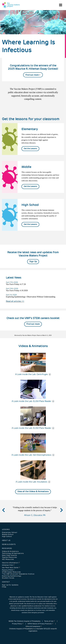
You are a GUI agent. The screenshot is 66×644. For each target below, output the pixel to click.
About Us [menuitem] (6, 540)
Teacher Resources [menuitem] (9, 557)
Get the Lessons (30, 149)
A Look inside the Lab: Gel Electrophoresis (31, 455)
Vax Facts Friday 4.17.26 (16, 284)
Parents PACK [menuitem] (8, 570)
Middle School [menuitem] (8, 534)
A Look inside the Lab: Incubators (31, 482)
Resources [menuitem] (7, 548)
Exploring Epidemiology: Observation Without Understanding (31, 297)
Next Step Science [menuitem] (9, 555)
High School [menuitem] (7, 536)
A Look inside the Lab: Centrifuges (32, 374)
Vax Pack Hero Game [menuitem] (11, 568)
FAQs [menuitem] (4, 587)
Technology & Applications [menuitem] (13, 553)
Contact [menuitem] (6, 582)
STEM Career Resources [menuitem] (11, 572)
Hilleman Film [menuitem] (8, 565)
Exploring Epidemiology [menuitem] (12, 576)
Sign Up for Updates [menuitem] (10, 585)
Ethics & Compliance (34, 626)
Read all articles (15, 301)
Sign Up (33, 261)
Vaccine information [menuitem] (11, 563)
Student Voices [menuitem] (8, 578)
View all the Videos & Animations (33, 491)
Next (61, 513)
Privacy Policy (18, 624)
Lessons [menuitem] (6, 529)
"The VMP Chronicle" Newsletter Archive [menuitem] (18, 574)
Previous (7, 513)
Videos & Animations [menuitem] (10, 551)
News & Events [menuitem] (9, 544)
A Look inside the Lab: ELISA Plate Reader (31, 401)
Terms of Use (50, 621)
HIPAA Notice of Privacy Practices (41, 624)
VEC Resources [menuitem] (8, 559)
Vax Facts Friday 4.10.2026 (17, 291)
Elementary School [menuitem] (10, 532)
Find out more (33, 75)
